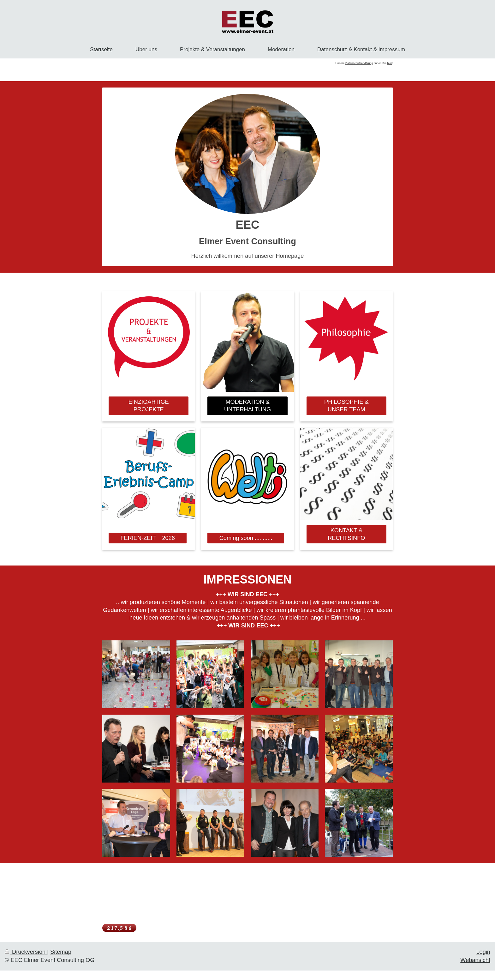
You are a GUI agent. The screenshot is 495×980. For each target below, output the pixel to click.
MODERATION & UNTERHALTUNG (247, 406)
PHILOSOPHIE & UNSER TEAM (346, 406)
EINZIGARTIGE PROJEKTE (149, 406)
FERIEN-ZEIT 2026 (148, 538)
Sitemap (61, 952)
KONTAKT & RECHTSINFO (346, 534)
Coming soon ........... (246, 538)
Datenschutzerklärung (359, 63)
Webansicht (475, 960)
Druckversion (26, 952)
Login (483, 952)
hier (389, 63)
